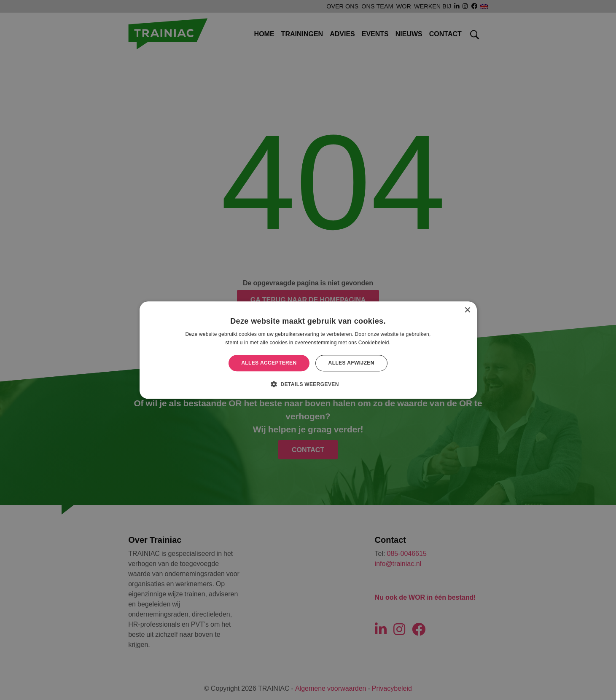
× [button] (467, 310)
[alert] (308, 350)
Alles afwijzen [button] (351, 363)
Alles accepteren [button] (269, 363)
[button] (308, 384)
